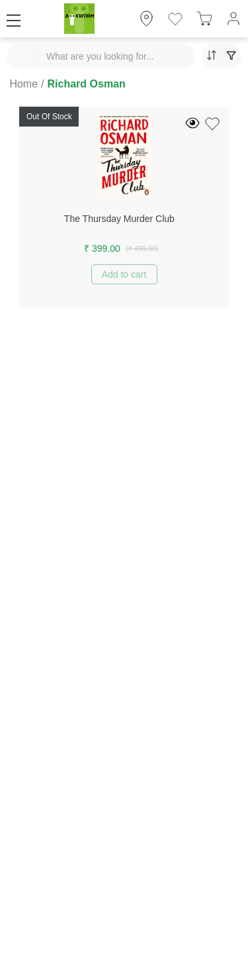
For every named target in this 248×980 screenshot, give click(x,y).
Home (23, 84)
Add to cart (124, 274)
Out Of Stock (49, 117)
